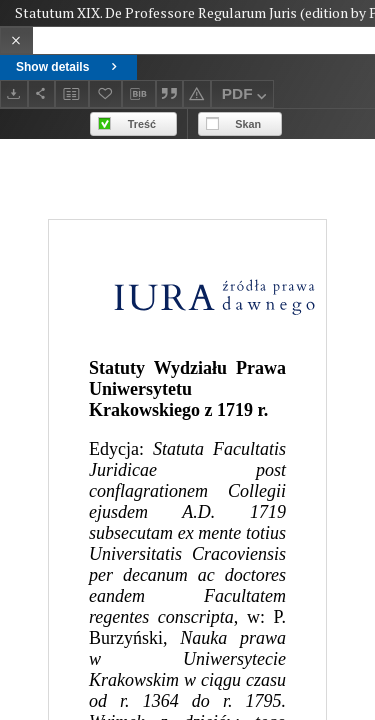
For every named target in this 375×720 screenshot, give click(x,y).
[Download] (14, 93)
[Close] (16, 40)
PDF (246, 96)
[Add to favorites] (106, 93)
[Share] (42, 93)
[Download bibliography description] (139, 94)
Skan (248, 124)
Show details (68, 67)
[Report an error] (197, 93)
